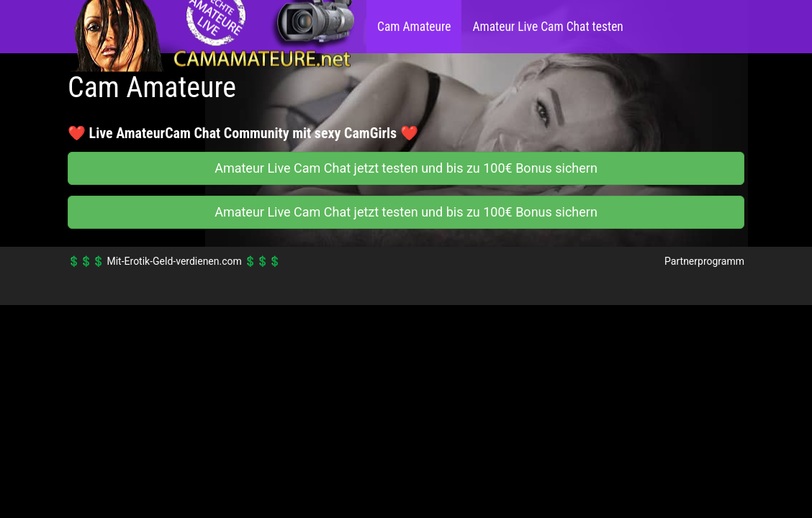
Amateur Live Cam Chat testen (547, 27)
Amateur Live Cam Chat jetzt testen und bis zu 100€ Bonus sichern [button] (406, 168)
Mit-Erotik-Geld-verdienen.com (174, 261)
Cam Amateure (414, 27)
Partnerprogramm (704, 261)
